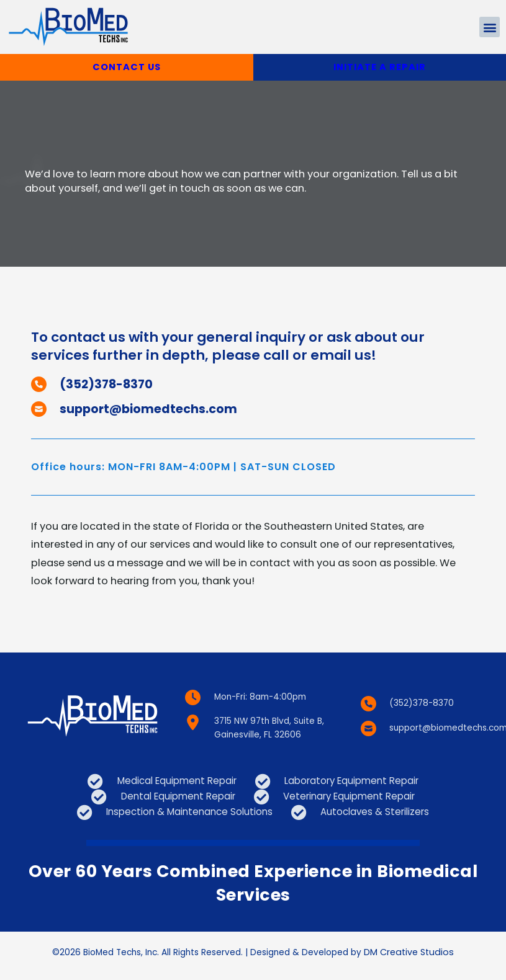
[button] (490, 27)
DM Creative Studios (409, 960)
